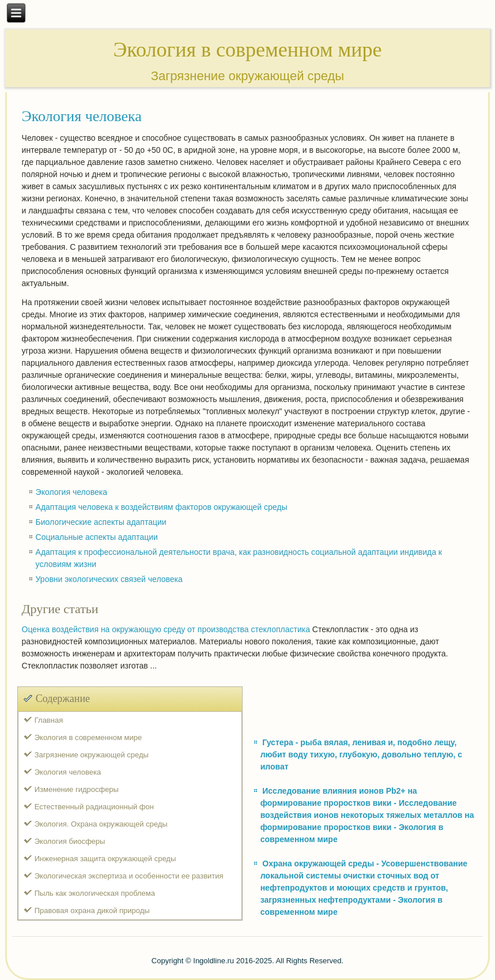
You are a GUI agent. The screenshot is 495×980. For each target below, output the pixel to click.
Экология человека (71, 492)
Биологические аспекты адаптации (101, 522)
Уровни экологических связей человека (109, 579)
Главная (49, 720)
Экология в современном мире (88, 737)
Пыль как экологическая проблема (95, 893)
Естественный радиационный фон (94, 807)
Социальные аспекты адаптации (97, 537)
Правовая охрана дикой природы (92, 910)
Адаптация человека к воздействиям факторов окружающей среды (162, 507)
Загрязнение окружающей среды (92, 755)
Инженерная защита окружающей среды (105, 859)
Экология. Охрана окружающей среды (101, 824)
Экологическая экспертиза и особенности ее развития (129, 876)
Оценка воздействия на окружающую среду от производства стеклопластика (166, 629)
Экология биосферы (70, 841)
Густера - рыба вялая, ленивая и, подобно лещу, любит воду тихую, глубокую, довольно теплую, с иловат (361, 754)
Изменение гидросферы (77, 789)
